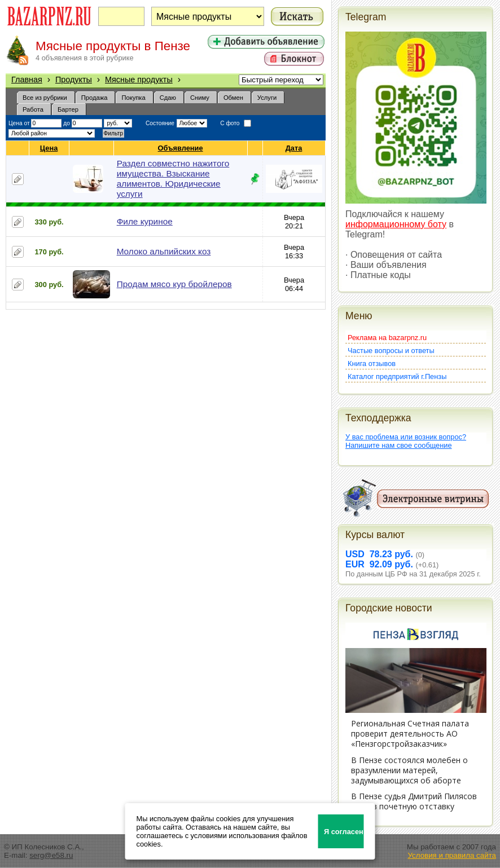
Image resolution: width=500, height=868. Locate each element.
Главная (27, 80)
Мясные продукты (139, 80)
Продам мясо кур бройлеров (174, 284)
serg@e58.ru (51, 855)
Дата (294, 148)
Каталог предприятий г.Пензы (397, 376)
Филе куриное (145, 221)
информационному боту (396, 224)
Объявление (181, 148)
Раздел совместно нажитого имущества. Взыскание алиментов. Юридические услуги (173, 179)
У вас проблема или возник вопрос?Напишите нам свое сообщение (406, 441)
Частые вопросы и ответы (391, 351)
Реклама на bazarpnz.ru (387, 338)
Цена (49, 148)
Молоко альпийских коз (164, 251)
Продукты (74, 80)
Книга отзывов (372, 363)
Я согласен (344, 832)
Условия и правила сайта (452, 855)
